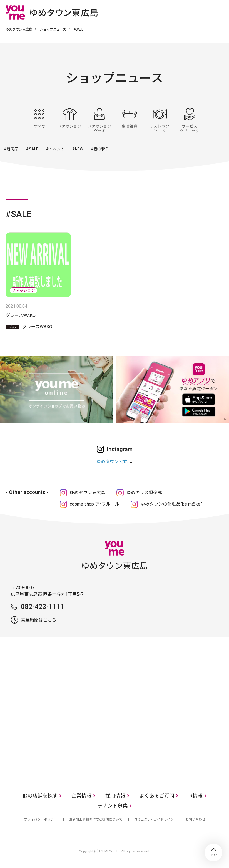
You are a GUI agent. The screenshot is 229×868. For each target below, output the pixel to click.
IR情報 (195, 796)
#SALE (32, 149)
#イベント (55, 149)
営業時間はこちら (39, 620)
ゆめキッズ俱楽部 (144, 493)
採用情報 (115, 796)
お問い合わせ (195, 819)
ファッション (69, 120)
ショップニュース (53, 29)
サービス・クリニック (190, 120)
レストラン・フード (160, 120)
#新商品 (11, 149)
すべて (39, 120)
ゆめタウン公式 (112, 462)
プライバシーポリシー (41, 819)
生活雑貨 (130, 120)
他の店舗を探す (40, 796)
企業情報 (81, 796)
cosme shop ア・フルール (95, 504)
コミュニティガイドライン (154, 819)
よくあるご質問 (157, 796)
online (203, 12)
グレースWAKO (21, 315)
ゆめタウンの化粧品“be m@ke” (171, 504)
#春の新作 (100, 149)
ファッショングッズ (99, 120)
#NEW (78, 149)
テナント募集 (113, 806)
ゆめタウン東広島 (19, 29)
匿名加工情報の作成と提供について (96, 819)
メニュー (219, 12)
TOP (213, 852)
